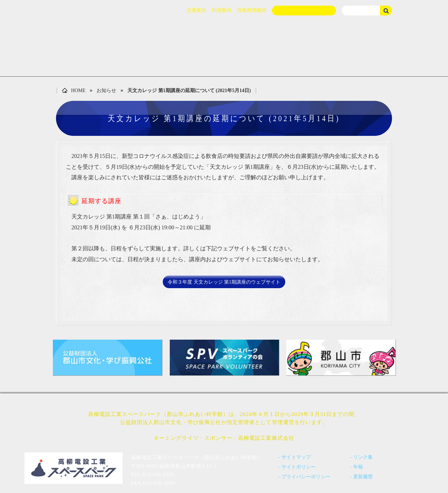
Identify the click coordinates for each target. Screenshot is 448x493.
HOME (74, 91)
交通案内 (196, 10)
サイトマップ (296, 457)
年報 (358, 467)
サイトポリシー (299, 467)
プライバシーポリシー (306, 477)
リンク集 (363, 457)
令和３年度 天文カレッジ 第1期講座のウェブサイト (224, 282)
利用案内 (222, 10)
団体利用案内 (252, 10)
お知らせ (106, 91)
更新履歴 (363, 477)
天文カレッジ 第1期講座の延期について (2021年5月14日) (189, 91)
